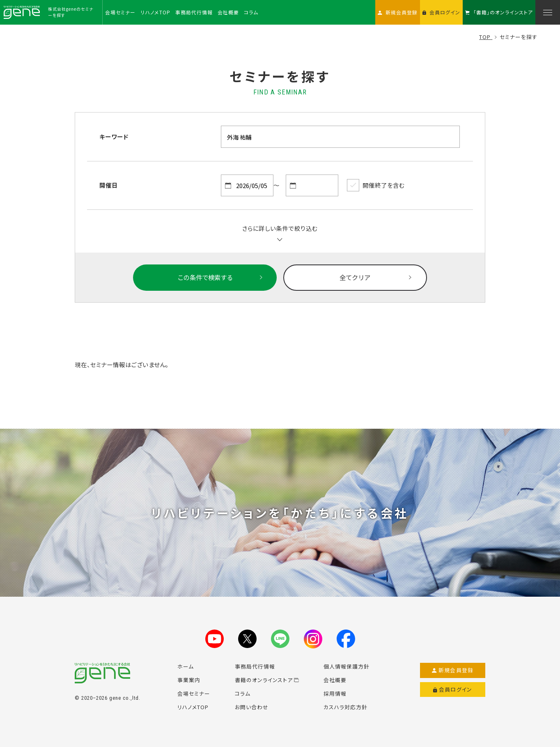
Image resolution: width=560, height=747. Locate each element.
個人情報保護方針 (347, 666)
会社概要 (335, 680)
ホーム (186, 666)
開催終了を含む (376, 185)
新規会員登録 (453, 670)
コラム (243, 693)
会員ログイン (453, 690)
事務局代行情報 (255, 666)
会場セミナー (194, 693)
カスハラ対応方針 (345, 707)
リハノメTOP (193, 707)
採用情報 (335, 693)
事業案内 (189, 680)
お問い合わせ (252, 707)
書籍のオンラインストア (267, 680)
